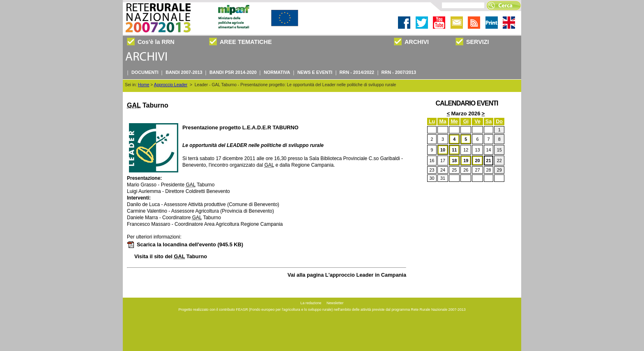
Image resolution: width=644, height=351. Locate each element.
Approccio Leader (171, 85)
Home (144, 85)
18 (454, 161)
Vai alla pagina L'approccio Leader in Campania (347, 275)
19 (466, 161)
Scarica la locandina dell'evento (185, 244)
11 (454, 150)
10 (443, 150)
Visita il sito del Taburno (171, 256)
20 (478, 161)
